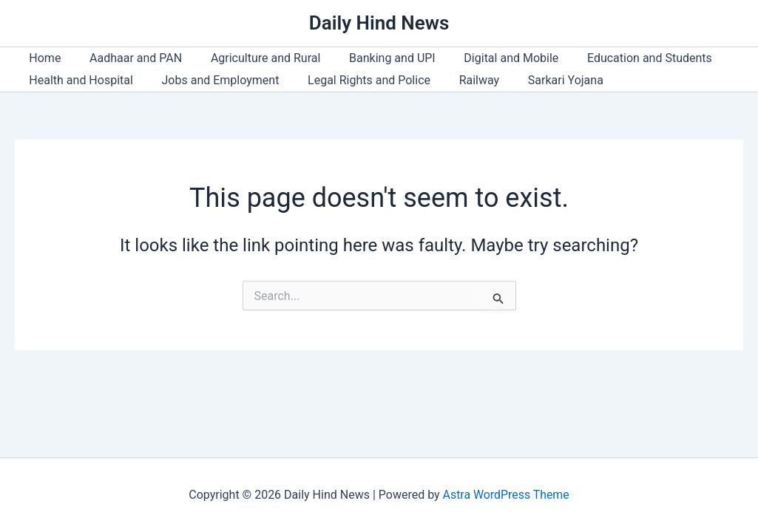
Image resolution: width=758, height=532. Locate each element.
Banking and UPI (375, 58)
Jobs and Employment (213, 80)
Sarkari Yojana (544, 80)
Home (43, 58)
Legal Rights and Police (356, 80)
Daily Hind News (379, 23)
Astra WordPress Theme (506, 495)
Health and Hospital (79, 80)
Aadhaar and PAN (128, 58)
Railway (462, 80)
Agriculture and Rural (253, 58)
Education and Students (622, 58)
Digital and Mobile (489, 58)
